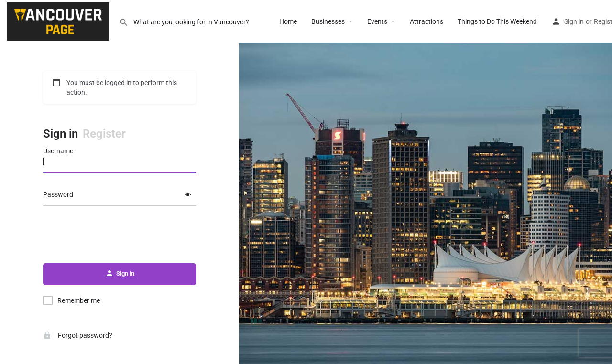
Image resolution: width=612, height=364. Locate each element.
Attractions (426, 21)
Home (288, 21)
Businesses (328, 21)
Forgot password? (78, 335)
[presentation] (120, 235)
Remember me (79, 300)
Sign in (574, 21)
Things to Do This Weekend (497, 21)
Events (377, 21)
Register (104, 134)
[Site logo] (60, 21)
